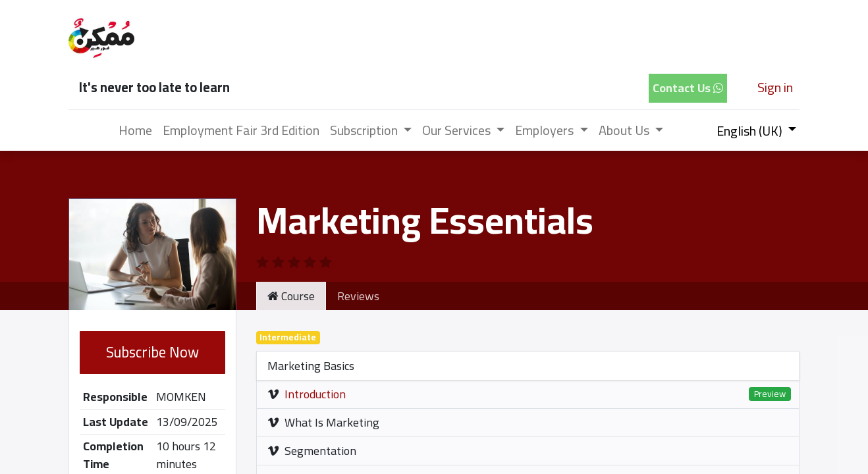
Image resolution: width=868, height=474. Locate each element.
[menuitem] (135, 130)
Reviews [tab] (358, 296)
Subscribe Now (152, 352)
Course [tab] (291, 296)
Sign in (775, 87)
